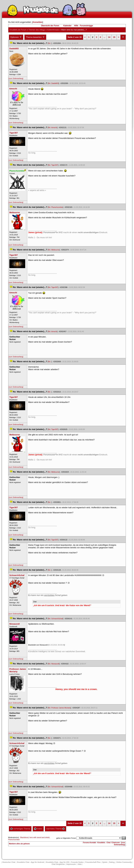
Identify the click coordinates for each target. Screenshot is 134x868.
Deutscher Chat (9, 862)
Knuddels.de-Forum (18, 30)
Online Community (124, 862)
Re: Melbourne (54, 250)
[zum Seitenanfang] (16, 78)
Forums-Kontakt (89, 843)
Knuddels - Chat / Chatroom (109, 843)
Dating (112, 862)
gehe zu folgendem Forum (66, 838)
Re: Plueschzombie (55, 207)
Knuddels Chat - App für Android (30, 862)
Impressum (71, 864)
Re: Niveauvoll (54, 664)
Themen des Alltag (37, 30)
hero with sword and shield (39, 837)
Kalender (67, 26)
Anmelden (37, 22)
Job (80, 864)
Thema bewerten (35, 37)
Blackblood (24, 837)
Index (38, 829)
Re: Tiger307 (53, 165)
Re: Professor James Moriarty (59, 708)
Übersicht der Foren (50, 26)
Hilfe (76, 26)
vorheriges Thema (20, 829)
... (104, 37)
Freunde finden (77, 862)
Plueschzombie (14, 839)
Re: (50, 43)
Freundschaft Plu (93, 862)
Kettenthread (53, 30)
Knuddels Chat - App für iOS (57, 862)
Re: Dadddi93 (53, 83)
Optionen (16, 37)
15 (114, 37)
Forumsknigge (86, 26)
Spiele (105, 862)
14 (109, 37)
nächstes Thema (56, 829)
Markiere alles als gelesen (19, 844)
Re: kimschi (53, 127)
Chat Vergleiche (58, 864)
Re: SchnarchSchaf (55, 619)
